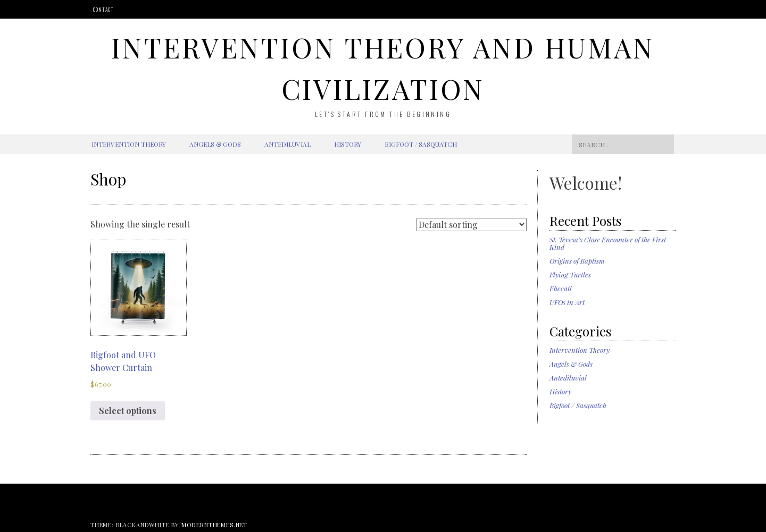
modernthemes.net (214, 525)
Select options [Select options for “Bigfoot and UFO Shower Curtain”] (128, 411)
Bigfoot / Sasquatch (421, 144)
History (348, 144)
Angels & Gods (215, 144)
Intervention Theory (129, 144)
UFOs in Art (567, 302)
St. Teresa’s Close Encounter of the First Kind (608, 243)
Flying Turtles (570, 275)
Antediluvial (288, 144)
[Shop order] (471, 225)
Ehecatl (561, 288)
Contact (103, 9)
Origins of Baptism (577, 261)
